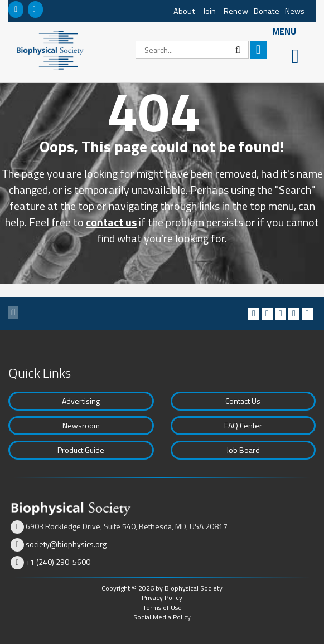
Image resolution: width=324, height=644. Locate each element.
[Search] (192, 50)
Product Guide (81, 450)
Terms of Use (162, 608)
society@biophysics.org (66, 544)
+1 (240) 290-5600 (58, 562)
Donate (267, 11)
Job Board (243, 450)
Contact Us (243, 401)
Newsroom (81, 425)
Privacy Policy (162, 597)
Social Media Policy (162, 617)
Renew (236, 11)
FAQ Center (243, 425)
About (184, 11)
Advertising (81, 401)
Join (209, 11)
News (295, 11)
